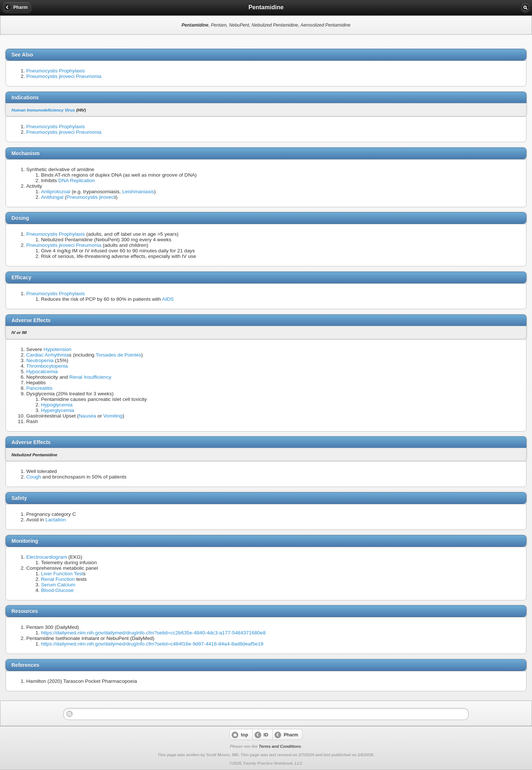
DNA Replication (77, 180)
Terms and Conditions (280, 746)
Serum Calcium (58, 585)
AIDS (168, 299)
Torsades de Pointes (118, 355)
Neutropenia (40, 360)
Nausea (87, 416)
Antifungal (52, 197)
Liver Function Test (62, 574)
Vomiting (113, 416)
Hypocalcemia (42, 372)
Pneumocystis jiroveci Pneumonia (64, 76)
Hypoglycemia (57, 405)
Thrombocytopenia (47, 366)
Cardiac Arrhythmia (48, 355)
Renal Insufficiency (90, 377)
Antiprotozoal (56, 192)
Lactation (56, 520)
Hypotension (58, 349)
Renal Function (58, 579)
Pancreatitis (39, 388)
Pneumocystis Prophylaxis (56, 71)
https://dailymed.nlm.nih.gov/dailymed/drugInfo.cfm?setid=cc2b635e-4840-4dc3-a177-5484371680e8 (153, 633)
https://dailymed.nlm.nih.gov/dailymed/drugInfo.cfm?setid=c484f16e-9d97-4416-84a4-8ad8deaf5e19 (152, 644)
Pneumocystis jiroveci (91, 197)
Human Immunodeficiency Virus (43, 110)
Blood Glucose (57, 590)
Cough (34, 477)
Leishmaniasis (138, 192)
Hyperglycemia (58, 410)
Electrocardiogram (47, 557)
